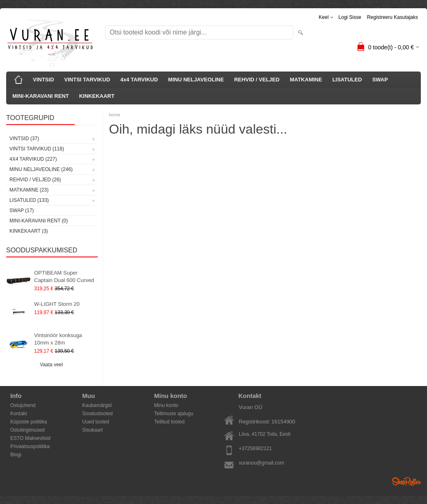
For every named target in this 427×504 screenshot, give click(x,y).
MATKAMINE (306, 80)
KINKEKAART (97, 96)
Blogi (16, 455)
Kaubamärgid (97, 405)
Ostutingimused (27, 430)
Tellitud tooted (169, 422)
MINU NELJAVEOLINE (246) (41, 169)
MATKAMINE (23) (29, 190)
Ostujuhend (23, 405)
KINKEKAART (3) (29, 231)
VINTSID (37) (24, 139)
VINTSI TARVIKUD (87, 80)
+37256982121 (255, 449)
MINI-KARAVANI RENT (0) (39, 221)
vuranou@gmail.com (261, 463)
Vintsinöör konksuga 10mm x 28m (58, 339)
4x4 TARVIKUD (139, 80)
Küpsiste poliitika (29, 422)
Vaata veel (51, 365)
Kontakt (19, 414)
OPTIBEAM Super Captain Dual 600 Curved (64, 276)
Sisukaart (92, 430)
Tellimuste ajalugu (174, 414)
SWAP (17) (22, 210)
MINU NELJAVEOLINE (196, 80)
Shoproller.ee (406, 481)
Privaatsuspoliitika (30, 446)
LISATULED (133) (29, 200)
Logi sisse (350, 17)
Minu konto (166, 405)
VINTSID (43, 80)
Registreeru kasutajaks (392, 17)
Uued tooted (96, 422)
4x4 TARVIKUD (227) (33, 159)
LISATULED (347, 80)
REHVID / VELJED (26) (35, 180)
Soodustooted (97, 414)
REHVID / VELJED (257, 80)
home (115, 115)
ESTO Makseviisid (30, 438)
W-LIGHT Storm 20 (57, 304)
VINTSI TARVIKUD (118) (37, 149)
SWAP (380, 80)
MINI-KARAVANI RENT (40, 96)
